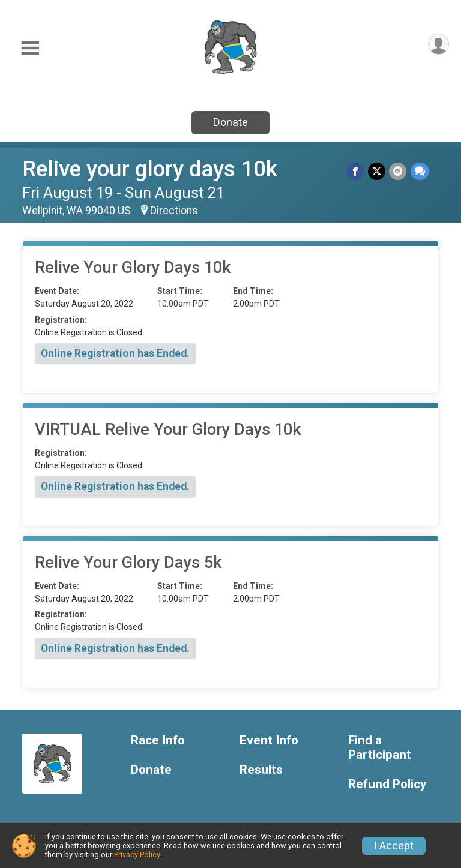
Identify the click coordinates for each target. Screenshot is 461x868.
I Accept (394, 846)
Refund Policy (387, 784)
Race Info (158, 741)
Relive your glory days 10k (150, 169)
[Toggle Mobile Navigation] (30, 48)
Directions (174, 211)
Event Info (269, 741)
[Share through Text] (420, 171)
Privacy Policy (137, 855)
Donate (230, 122)
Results (261, 770)
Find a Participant (380, 748)
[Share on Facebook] (356, 171)
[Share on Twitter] (377, 171)
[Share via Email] (398, 171)
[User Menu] (438, 45)
